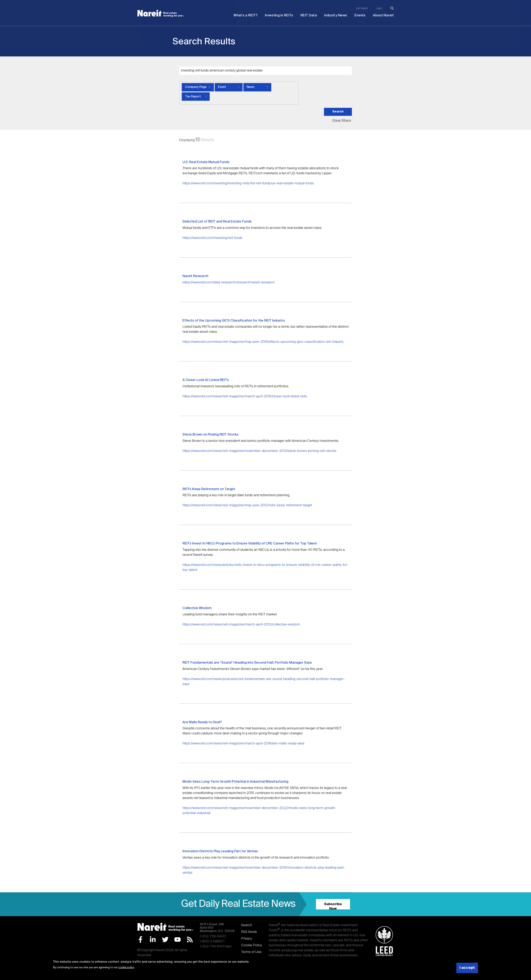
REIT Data (309, 15)
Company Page (196, 87)
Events (360, 15)
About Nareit (383, 15)
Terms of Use (251, 952)
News (251, 87)
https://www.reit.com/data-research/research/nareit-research (229, 282)
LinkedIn (153, 940)
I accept (467, 968)
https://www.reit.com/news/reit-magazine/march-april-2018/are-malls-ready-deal (243, 744)
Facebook (140, 940)
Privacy (247, 939)
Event (222, 87)
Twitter (165, 940)
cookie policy (126, 968)
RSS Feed (190, 940)
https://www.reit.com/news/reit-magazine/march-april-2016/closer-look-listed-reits (245, 396)
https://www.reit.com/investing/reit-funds (212, 238)
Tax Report (193, 97)
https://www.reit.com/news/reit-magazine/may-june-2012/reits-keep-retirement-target (247, 505)
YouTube (178, 940)
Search (247, 925)
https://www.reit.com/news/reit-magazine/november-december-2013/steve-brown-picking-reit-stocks (259, 451)
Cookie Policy (252, 945)
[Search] (392, 8)
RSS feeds (249, 932)
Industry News (336, 15)
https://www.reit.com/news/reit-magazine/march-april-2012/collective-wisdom (241, 625)
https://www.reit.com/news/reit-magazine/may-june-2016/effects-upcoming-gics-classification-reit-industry (263, 342)
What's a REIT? (245, 15)
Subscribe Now (333, 906)
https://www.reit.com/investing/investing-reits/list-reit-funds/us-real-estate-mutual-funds (248, 183)
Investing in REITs (279, 15)
